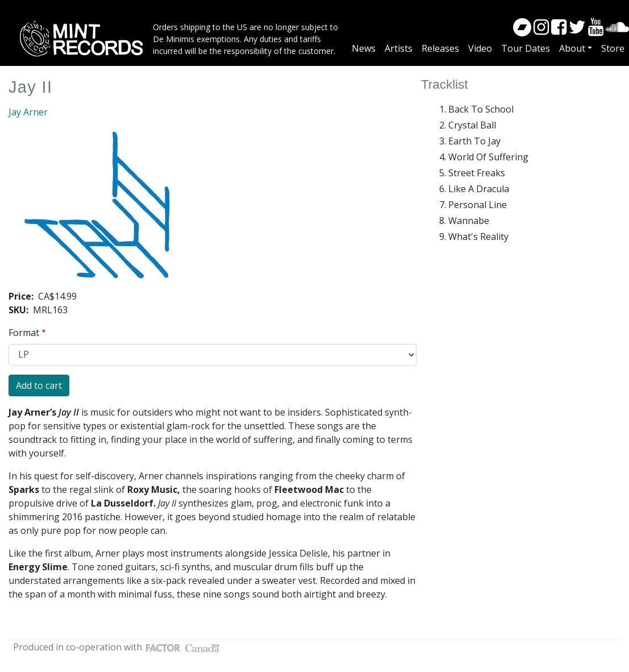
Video (480, 48)
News (364, 48)
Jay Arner (28, 112)
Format (24, 333)
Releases (440, 48)
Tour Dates (526, 48)
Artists (399, 48)
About (572, 48)
